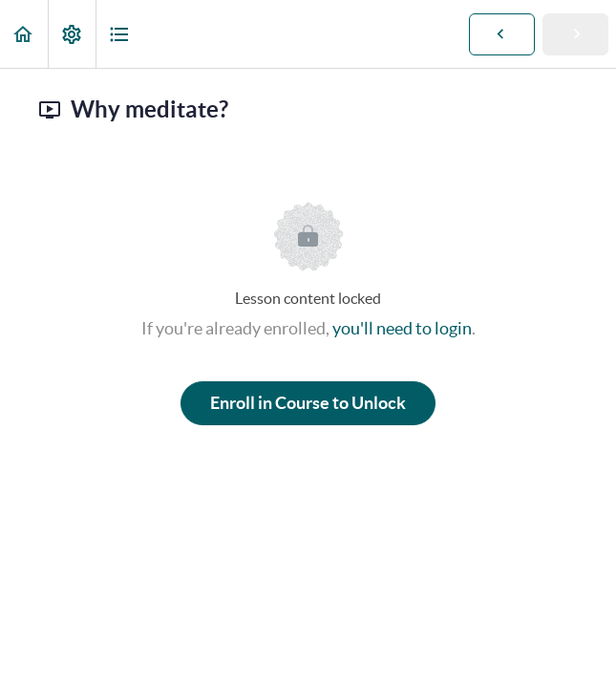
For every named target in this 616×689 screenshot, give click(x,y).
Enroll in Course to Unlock (308, 403)
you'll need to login (402, 328)
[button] (24, 34)
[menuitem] (72, 34)
